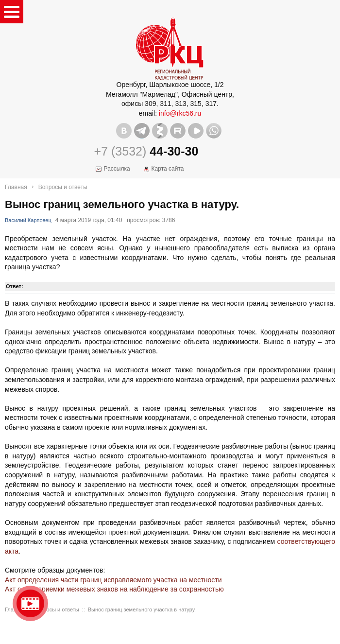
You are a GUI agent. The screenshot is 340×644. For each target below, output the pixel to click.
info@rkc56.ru (180, 113)
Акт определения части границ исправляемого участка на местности (113, 580)
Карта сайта (168, 169)
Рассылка (117, 169)
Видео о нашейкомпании (30, 603)
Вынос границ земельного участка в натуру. (142, 609)
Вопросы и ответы (63, 187)
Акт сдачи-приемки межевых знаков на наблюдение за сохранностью (114, 589)
